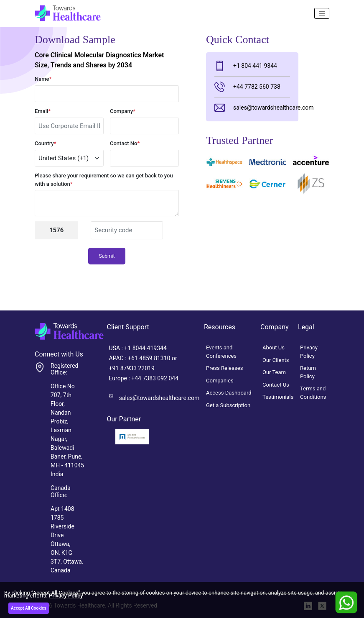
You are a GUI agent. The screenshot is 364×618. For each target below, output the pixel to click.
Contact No (125, 143)
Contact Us (276, 385)
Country (46, 143)
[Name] (322, 13)
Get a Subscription (228, 405)
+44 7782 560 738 (247, 87)
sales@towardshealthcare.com (252, 108)
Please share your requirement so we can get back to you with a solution (104, 180)
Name (43, 79)
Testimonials (278, 397)
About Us (274, 347)
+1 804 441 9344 (246, 66)
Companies (220, 381)
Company (123, 111)
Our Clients (276, 360)
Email (43, 111)
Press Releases (224, 368)
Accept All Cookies (29, 608)
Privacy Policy (66, 596)
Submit (107, 256)
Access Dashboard (229, 393)
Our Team (274, 372)
